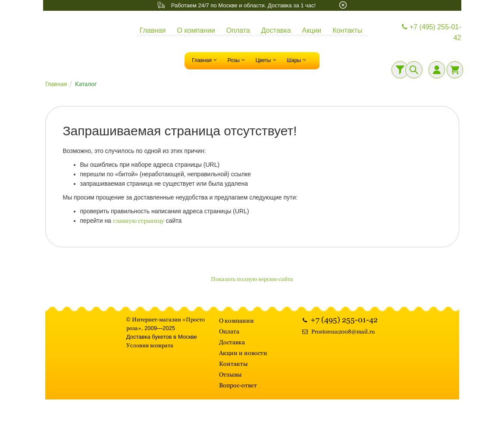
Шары (297, 60)
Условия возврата (150, 345)
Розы (237, 60)
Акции (312, 30)
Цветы (267, 60)
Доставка (276, 30)
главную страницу (139, 221)
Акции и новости (243, 353)
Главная (153, 30)
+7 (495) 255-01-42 (431, 33)
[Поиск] (414, 70)
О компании (196, 30)
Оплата (238, 30)
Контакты (347, 30)
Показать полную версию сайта (252, 279)
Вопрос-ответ (238, 385)
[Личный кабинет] (437, 70)
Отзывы (230, 374)
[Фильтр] (400, 70)
